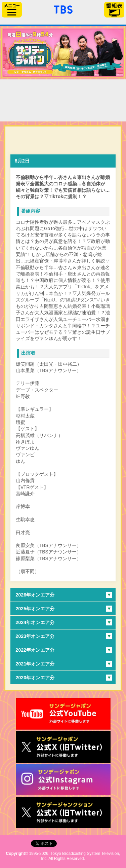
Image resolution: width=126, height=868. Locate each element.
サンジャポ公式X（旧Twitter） (63, 747)
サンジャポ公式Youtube (63, 714)
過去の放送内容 (93, 91)
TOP (33, 91)
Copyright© (17, 854)
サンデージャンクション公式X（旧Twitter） (63, 812)
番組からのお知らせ (33, 110)
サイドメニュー (12, 10)
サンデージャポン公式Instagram (63, 780)
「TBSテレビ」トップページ (63, 9)
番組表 (114, 10)
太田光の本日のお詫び (93, 110)
